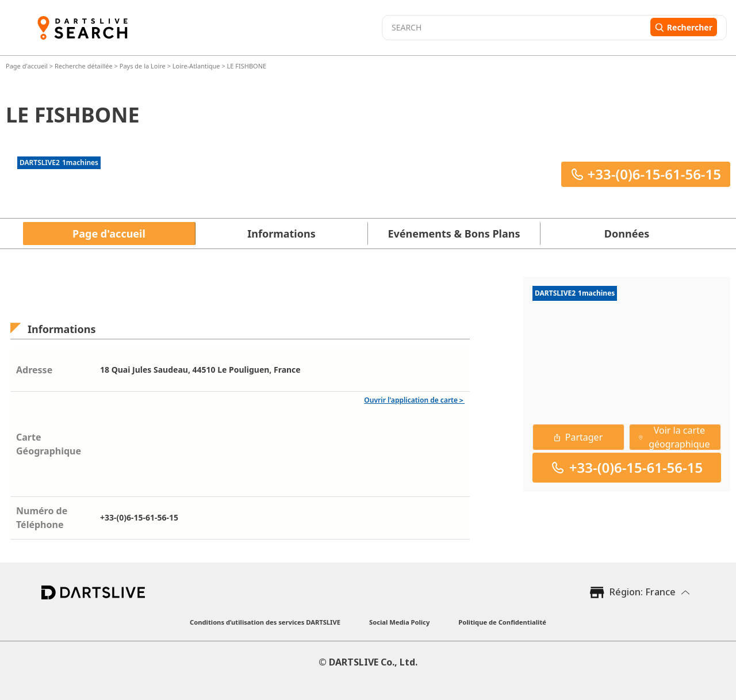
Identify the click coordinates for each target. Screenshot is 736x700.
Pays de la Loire (143, 66)
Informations (281, 234)
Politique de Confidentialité (502, 622)
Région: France (643, 592)
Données (627, 234)
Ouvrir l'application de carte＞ (414, 400)
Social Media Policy (399, 622)
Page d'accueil (28, 66)
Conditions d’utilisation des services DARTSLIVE (265, 622)
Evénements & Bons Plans (454, 234)
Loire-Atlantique (196, 66)
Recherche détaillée (85, 66)
